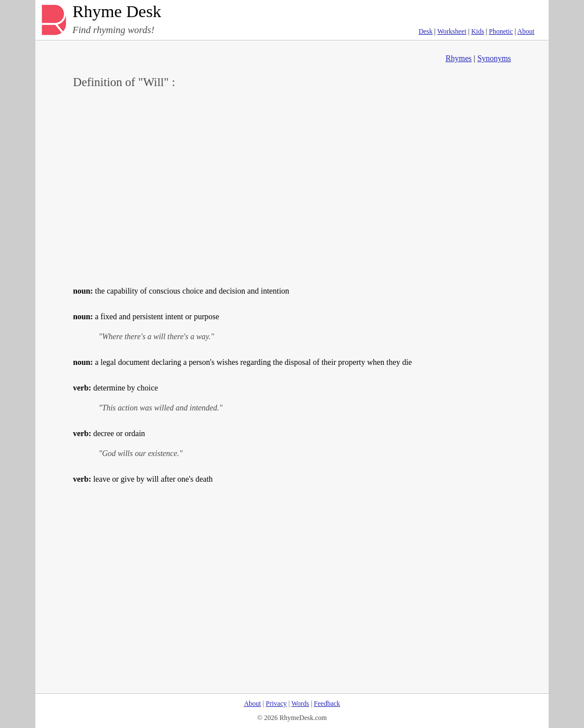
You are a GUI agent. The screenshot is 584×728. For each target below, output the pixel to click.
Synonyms (494, 58)
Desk (426, 31)
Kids (478, 31)
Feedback (327, 703)
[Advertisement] (292, 186)
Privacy (276, 703)
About (526, 31)
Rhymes (459, 58)
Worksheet (452, 31)
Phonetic (501, 31)
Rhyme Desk (117, 12)
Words (300, 703)
